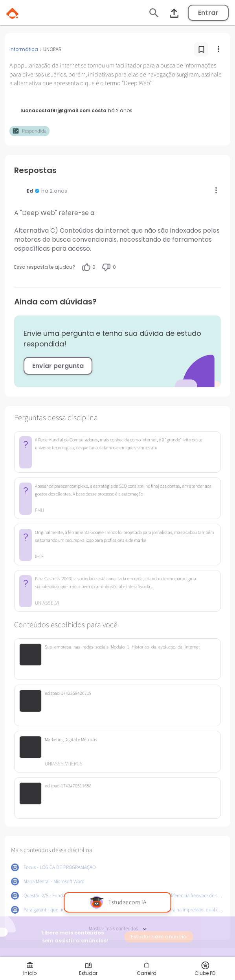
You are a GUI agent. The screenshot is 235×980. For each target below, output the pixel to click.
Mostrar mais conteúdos (118, 929)
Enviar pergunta (58, 366)
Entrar (208, 13)
